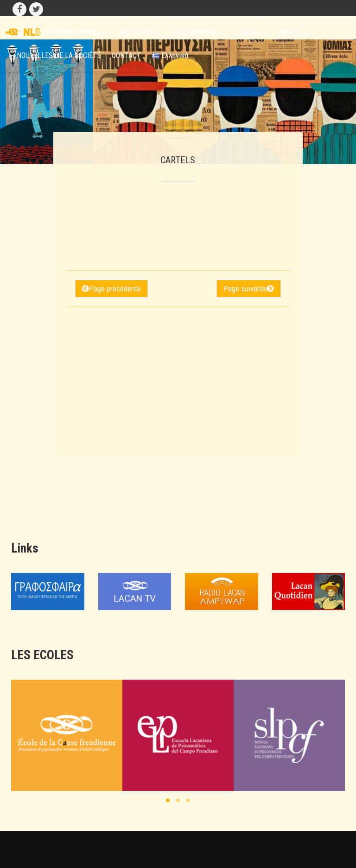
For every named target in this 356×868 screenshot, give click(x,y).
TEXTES (252, 32)
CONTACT (126, 55)
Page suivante (249, 289)
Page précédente (111, 289)
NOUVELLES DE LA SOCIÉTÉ (59, 55)
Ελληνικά (170, 55)
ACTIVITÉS (140, 32)
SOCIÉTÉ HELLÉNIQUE (72, 32)
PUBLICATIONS (198, 32)
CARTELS (294, 32)
